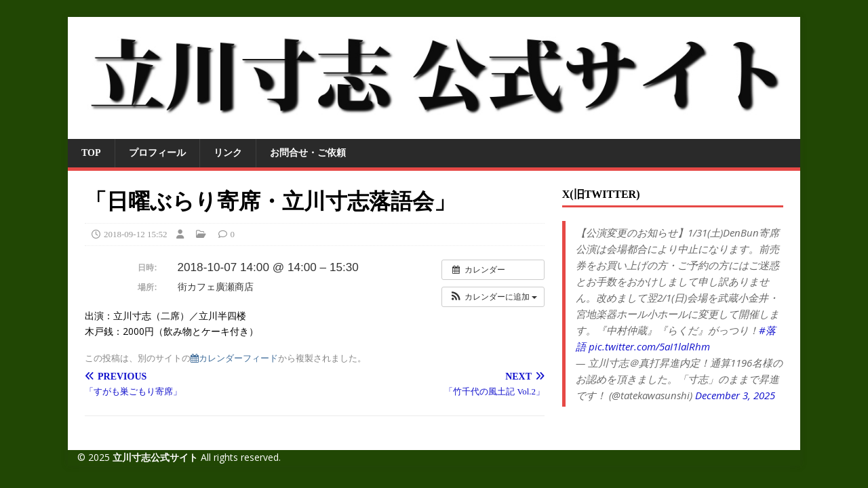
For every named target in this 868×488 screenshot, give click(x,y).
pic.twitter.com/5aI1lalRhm (649, 346)
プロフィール (157, 153)
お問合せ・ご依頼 (308, 153)
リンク (228, 153)
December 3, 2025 (735, 395)
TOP (91, 153)
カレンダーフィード (234, 358)
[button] (493, 297)
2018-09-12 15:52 (136, 234)
